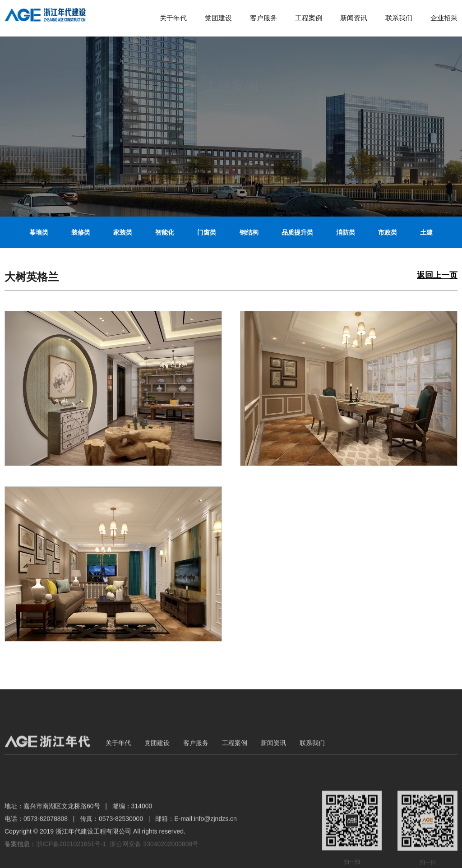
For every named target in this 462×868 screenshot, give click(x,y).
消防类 (346, 232)
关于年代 (173, 18)
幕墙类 (39, 232)
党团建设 (218, 18)
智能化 (165, 232)
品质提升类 (297, 232)
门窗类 (207, 232)
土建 (426, 232)
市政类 (388, 232)
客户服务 (263, 18)
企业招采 (444, 18)
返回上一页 (437, 275)
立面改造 (231, 266)
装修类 (81, 232)
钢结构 (249, 232)
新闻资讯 (354, 18)
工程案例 (309, 18)
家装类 (123, 232)
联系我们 (399, 18)
